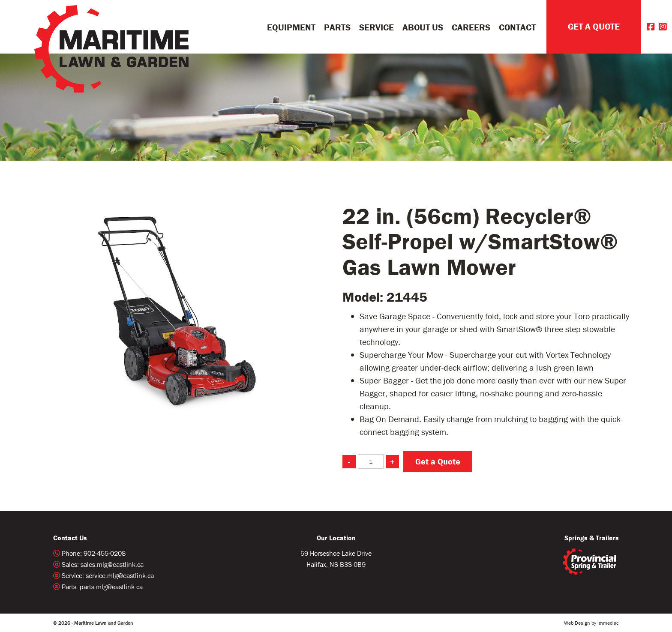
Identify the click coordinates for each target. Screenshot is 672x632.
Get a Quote (438, 461)
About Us (423, 27)
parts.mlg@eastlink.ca (111, 587)
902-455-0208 (105, 553)
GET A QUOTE (594, 27)
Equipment (291, 27)
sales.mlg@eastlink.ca (112, 564)
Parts (337, 27)
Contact (517, 27)
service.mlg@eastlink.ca (120, 575)
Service (376, 27)
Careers (471, 27)
